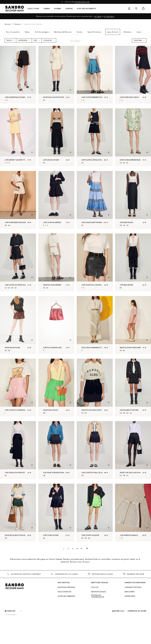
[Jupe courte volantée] (95, 513)
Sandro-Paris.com (82, 2)
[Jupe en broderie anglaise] (18, 200)
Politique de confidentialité (98, 596)
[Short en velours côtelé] (95, 388)
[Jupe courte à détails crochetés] (95, 137)
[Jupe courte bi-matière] (56, 200)
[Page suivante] (87, 549)
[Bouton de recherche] (136, 9)
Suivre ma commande (66, 596)
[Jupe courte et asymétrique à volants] (18, 388)
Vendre (69, 9)
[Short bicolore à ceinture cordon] (18, 513)
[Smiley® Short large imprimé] (133, 325)
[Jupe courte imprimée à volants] (95, 75)
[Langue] (16, 611)
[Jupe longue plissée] (56, 137)
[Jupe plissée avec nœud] (133, 75)
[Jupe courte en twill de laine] (95, 450)
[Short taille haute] (56, 388)
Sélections (33, 9)
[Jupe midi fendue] (133, 200)
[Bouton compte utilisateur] (129, 9)
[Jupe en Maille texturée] (133, 388)
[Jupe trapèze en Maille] (133, 513)
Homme (58, 9)
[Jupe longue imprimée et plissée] (95, 325)
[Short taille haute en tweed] (56, 75)
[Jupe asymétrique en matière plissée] (18, 75)
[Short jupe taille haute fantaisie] (133, 450)
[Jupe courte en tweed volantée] (18, 262)
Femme (47, 9)
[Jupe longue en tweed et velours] (18, 450)
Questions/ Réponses (66, 587)
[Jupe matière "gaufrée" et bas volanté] (18, 137)
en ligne (98, 16)
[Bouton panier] (143, 9)
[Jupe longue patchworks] (95, 200)
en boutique (109, 16)
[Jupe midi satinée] (133, 262)
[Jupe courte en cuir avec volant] (95, 262)
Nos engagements (87, 9)
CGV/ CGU (95, 587)
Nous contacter (64, 592)
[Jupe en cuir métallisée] (56, 325)
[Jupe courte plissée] (56, 513)
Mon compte (130, 592)
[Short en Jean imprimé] (56, 262)
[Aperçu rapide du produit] (32, 90)
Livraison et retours (133, 587)
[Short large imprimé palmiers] (133, 137)
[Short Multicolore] (18, 325)
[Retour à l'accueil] (14, 9)
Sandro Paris (130, 596)
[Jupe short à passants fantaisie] (56, 450)
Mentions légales (99, 592)
